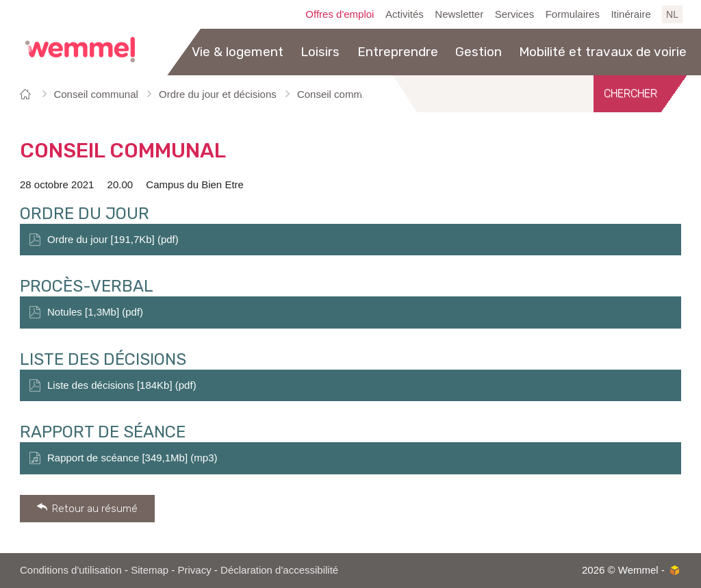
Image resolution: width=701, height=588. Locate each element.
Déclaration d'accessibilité (279, 570)
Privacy (195, 570)
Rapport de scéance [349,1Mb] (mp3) (132, 458)
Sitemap (150, 570)
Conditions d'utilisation (71, 570)
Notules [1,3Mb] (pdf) (95, 312)
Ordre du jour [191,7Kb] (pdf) (113, 239)
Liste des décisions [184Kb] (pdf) (122, 385)
